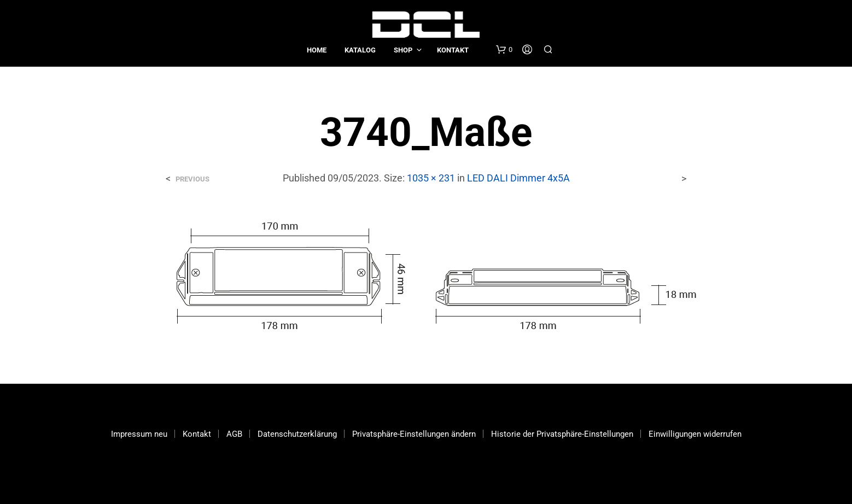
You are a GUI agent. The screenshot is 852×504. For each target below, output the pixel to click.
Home (317, 50)
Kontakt (453, 50)
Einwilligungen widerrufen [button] (695, 434)
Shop (403, 50)
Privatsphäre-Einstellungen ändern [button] (414, 434)
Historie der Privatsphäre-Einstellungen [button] (562, 434)
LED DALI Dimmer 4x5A (518, 178)
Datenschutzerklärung (297, 434)
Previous (192, 179)
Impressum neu (139, 434)
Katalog (360, 50)
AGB (234, 434)
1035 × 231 (431, 178)
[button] (504, 50)
